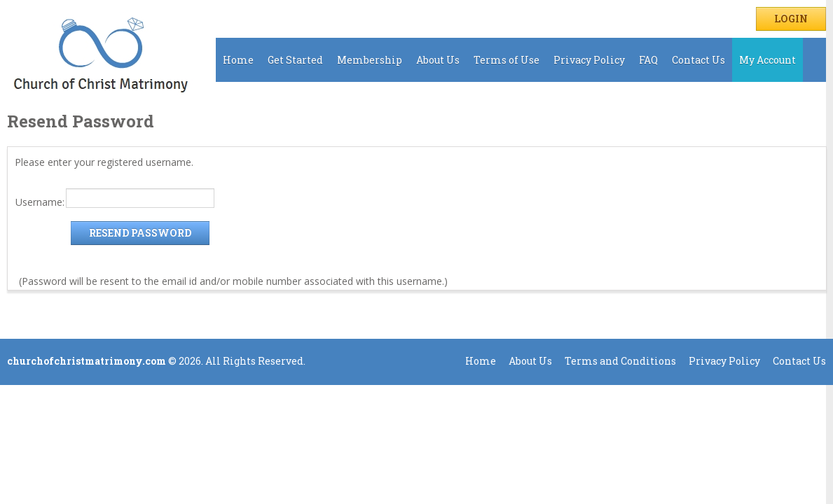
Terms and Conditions (620, 361)
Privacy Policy (589, 60)
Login (791, 19)
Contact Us (698, 60)
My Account (767, 60)
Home (238, 60)
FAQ (648, 60)
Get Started (295, 60)
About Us (438, 60)
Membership (370, 60)
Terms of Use (507, 60)
